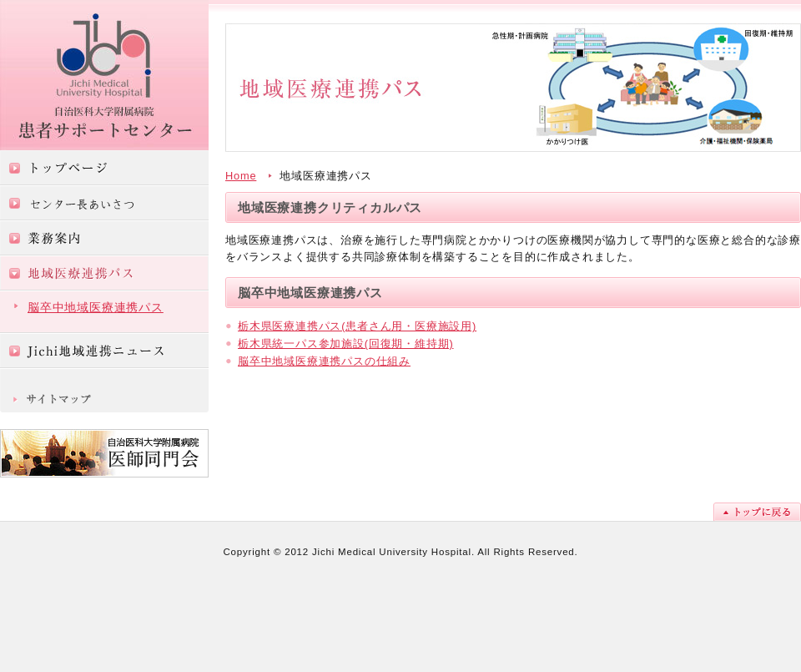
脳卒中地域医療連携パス (96, 307)
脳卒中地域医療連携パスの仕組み (324, 361)
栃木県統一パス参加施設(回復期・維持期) (346, 344)
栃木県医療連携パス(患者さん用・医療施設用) (357, 326)
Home (241, 176)
